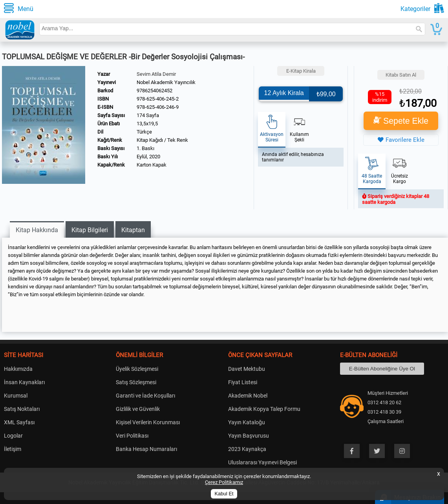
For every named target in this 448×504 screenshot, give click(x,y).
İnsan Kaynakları (24, 382)
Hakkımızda (18, 369)
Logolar (13, 436)
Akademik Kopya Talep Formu (264, 409)
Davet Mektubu (247, 369)
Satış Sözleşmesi (136, 382)
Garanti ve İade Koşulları (145, 396)
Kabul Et (224, 494)
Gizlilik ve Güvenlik (138, 409)
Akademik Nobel (248, 396)
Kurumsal (16, 396)
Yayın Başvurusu (249, 436)
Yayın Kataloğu (247, 422)
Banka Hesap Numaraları (146, 449)
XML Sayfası (19, 422)
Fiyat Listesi (243, 382)
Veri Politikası (132, 436)
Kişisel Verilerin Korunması (148, 422)
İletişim (13, 449)
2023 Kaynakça (247, 449)
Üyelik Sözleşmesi (137, 369)
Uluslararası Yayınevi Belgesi (262, 462)
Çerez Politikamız (224, 482)
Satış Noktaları (22, 409)
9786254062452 (155, 91)
